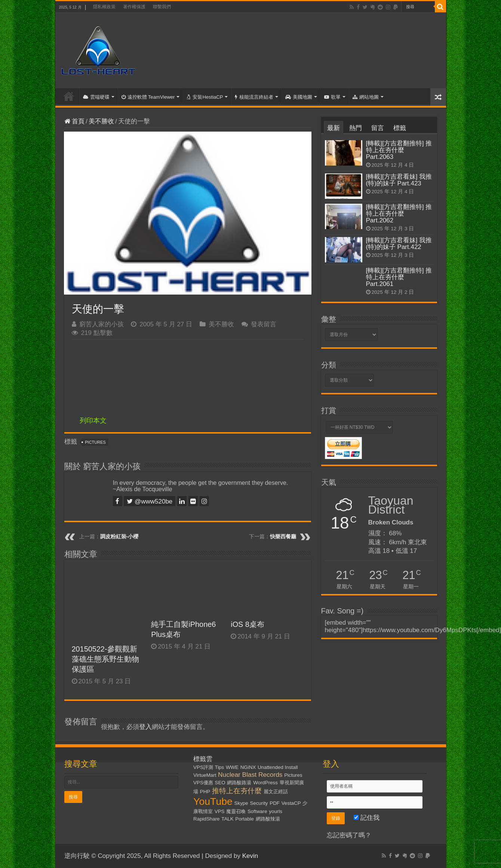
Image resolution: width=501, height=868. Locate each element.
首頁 (69, 96)
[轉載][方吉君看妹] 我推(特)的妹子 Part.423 (399, 180)
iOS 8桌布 (248, 624)
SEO (220, 783)
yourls (276, 811)
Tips (220, 767)
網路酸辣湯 (268, 819)
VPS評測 (203, 767)
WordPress (265, 783)
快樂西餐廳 (283, 536)
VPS (220, 811)
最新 (334, 128)
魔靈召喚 (236, 811)
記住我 (367, 818)
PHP (205, 792)
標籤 (400, 128)
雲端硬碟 (96, 97)
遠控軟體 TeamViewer (148, 97)
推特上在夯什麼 (237, 791)
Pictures (95, 442)
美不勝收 (101, 121)
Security (259, 803)
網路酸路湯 (239, 783)
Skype (241, 803)
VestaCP (291, 803)
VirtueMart (205, 775)
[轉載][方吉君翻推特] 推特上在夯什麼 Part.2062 (399, 214)
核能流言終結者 (254, 97)
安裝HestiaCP (205, 97)
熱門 (356, 128)
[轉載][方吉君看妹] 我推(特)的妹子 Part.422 (399, 244)
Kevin (250, 856)
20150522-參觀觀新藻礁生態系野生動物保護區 (105, 659)
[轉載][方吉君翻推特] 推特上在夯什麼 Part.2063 (399, 150)
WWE (232, 767)
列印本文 (93, 421)
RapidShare (206, 819)
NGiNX (248, 767)
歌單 (332, 97)
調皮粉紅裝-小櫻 (119, 536)
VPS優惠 (203, 783)
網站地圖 (366, 97)
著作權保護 (134, 7)
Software (257, 811)
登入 (145, 727)
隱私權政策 (104, 7)
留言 (378, 128)
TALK (227, 819)
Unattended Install (278, 767)
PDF (275, 803)
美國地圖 (299, 97)
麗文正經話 (276, 792)
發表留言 (264, 324)
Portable (245, 819)
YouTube (213, 801)
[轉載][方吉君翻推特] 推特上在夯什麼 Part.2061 (399, 277)
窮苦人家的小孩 (102, 324)
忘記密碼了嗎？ (349, 835)
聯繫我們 (162, 7)
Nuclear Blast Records (250, 775)
